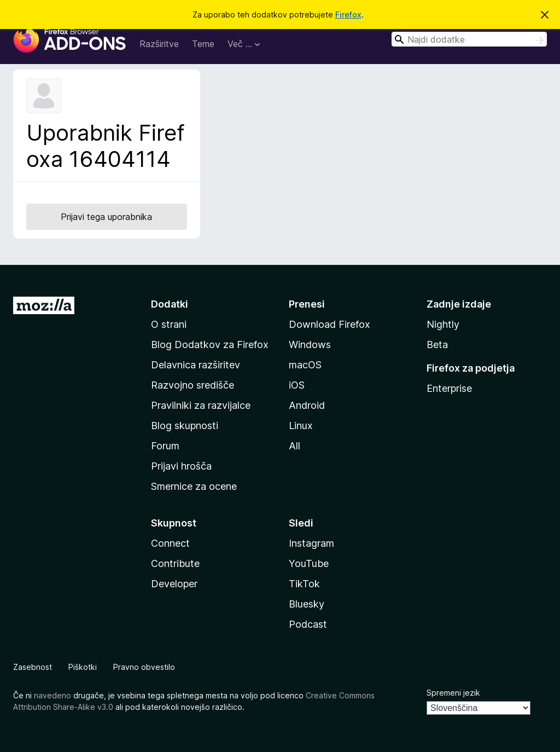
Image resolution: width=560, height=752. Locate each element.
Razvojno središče (192, 385)
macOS (305, 365)
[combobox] (469, 39)
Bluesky (307, 604)
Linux (301, 426)
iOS (297, 385)
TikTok (304, 584)
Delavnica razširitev (196, 365)
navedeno (52, 695)
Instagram (311, 543)
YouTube (309, 563)
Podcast (308, 624)
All (294, 446)
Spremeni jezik (453, 693)
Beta (437, 345)
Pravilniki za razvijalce (201, 405)
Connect (170, 543)
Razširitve (159, 44)
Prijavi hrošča (181, 466)
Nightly (443, 324)
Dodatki (170, 304)
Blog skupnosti (185, 426)
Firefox (348, 15)
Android (307, 405)
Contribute (175, 563)
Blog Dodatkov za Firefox (210, 345)
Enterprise (449, 388)
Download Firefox (329, 324)
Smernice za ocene (194, 486)
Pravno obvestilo (144, 667)
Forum (165, 446)
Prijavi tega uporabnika (106, 217)
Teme (203, 44)
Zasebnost (33, 667)
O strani (169, 324)
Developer (174, 584)
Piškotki (83, 667)
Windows (310, 345)
